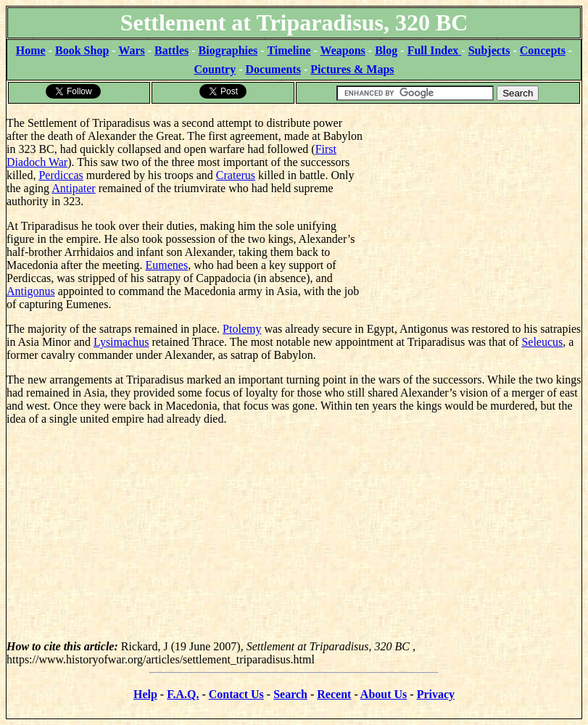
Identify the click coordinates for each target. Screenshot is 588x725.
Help (145, 694)
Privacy (436, 694)
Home (31, 50)
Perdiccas (61, 175)
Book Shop (82, 50)
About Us (384, 694)
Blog (386, 50)
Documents (273, 69)
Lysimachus (121, 342)
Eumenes (166, 265)
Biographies (228, 50)
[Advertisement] (472, 196)
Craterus (236, 175)
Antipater (73, 188)
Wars (131, 50)
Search (290, 694)
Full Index (435, 50)
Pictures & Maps (352, 69)
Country (215, 69)
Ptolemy (242, 329)
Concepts (543, 50)
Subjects (489, 50)
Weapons (343, 50)
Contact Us (236, 694)
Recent (334, 694)
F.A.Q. (183, 694)
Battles (171, 50)
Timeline (289, 50)
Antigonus (31, 291)
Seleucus (542, 342)
